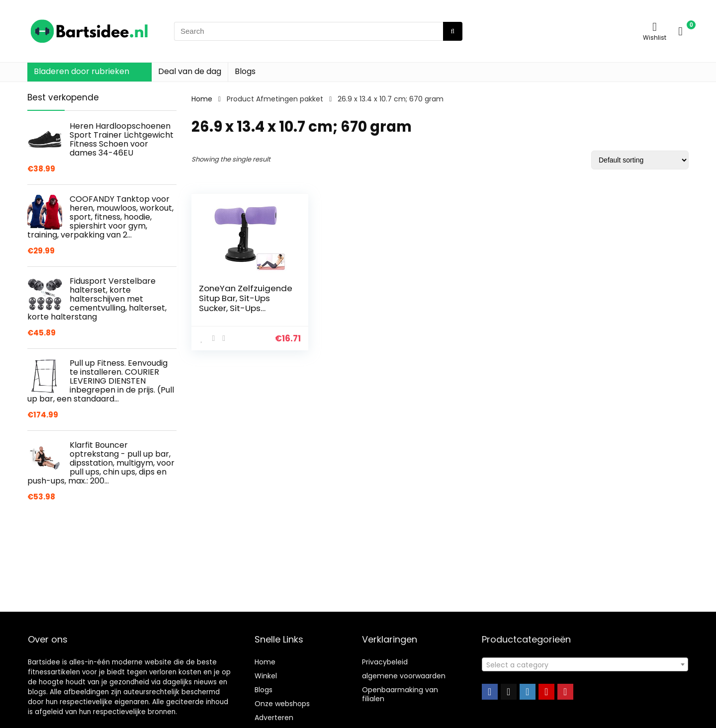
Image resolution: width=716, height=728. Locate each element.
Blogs (245, 71)
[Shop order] (640, 160)
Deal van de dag (190, 71)
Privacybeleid (385, 662)
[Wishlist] (655, 27)
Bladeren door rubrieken (82, 71)
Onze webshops (282, 704)
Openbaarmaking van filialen (400, 694)
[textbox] (585, 665)
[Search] (453, 31)
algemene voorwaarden (404, 676)
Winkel (266, 676)
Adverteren (274, 718)
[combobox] (585, 664)
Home (202, 99)
